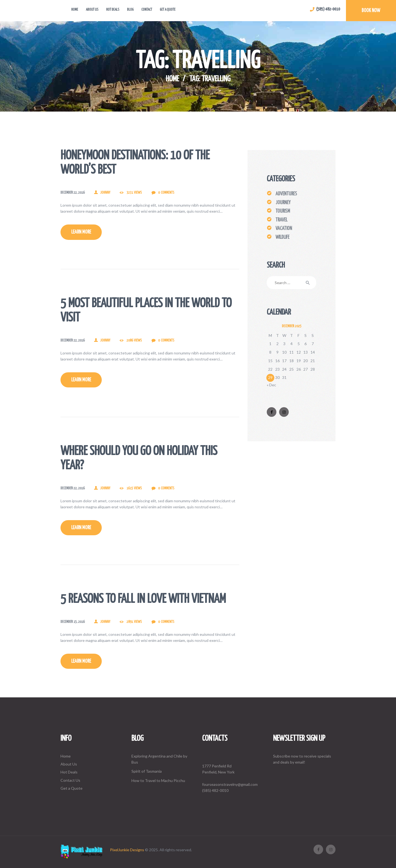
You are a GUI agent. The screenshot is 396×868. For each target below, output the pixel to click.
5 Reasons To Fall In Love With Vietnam (143, 599)
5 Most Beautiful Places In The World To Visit (146, 311)
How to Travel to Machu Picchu (158, 780)
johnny (105, 193)
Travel (281, 220)
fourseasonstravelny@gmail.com (230, 784)
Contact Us (70, 780)
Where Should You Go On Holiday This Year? (139, 459)
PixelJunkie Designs (127, 850)
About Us (69, 764)
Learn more (81, 232)
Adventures (286, 194)
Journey (283, 203)
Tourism (283, 211)
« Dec (271, 385)
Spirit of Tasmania (147, 771)
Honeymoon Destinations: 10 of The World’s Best (135, 163)
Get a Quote (71, 788)
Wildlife (282, 237)
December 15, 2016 (73, 622)
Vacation (284, 229)
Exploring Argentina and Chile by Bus (159, 759)
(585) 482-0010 (215, 790)
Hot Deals (69, 772)
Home (172, 79)
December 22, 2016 (73, 193)
